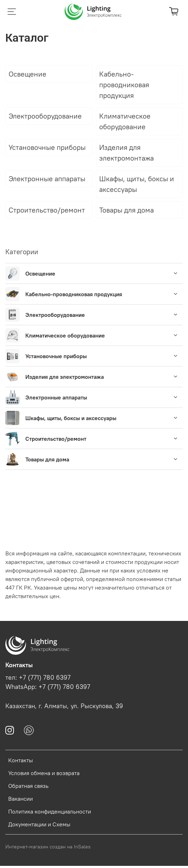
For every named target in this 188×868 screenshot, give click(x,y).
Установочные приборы (56, 356)
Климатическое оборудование (65, 335)
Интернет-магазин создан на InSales (48, 847)
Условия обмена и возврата (44, 773)
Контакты (21, 760)
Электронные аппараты (56, 397)
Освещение (40, 273)
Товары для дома (47, 459)
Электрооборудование (55, 315)
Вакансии (21, 799)
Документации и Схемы (39, 824)
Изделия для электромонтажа (65, 377)
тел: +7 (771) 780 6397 (38, 678)
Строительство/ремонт (56, 439)
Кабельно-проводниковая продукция (74, 294)
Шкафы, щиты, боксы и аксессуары (71, 418)
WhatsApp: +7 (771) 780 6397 (48, 687)
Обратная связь (28, 786)
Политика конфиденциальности (50, 811)
